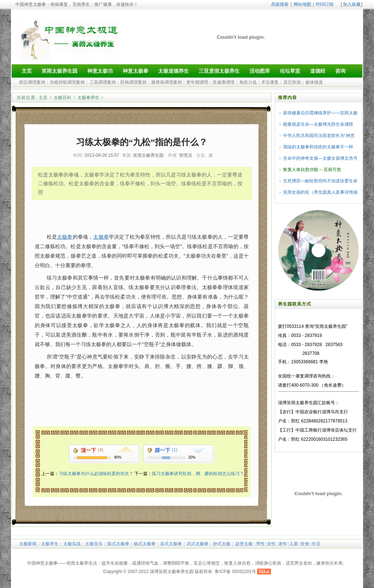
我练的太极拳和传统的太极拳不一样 (318, 147)
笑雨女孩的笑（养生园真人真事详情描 (320, 192)
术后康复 (270, 82)
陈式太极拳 (118, 544)
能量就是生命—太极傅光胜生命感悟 (318, 124)
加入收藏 (352, 4)
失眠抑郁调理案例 (67, 82)
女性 (271, 544)
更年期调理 (197, 82)
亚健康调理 (224, 82)
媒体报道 (314, 82)
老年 (283, 544)
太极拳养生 (88, 98)
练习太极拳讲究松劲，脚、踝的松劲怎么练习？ (198, 474)
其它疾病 (292, 82)
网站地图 (302, 4)
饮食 (305, 544)
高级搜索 (280, 4)
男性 (260, 544)
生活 (316, 544)
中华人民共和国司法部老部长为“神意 (319, 136)
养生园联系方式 (295, 304)
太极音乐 (94, 544)
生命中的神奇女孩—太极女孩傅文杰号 (320, 158)
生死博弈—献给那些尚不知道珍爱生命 (320, 181)
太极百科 (62, 98)
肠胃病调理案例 (167, 82)
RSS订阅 (325, 4)
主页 (43, 98)
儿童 (294, 544)
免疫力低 (248, 82)
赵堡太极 (244, 544)
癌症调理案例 (32, 82)
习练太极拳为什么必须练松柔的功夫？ (96, 474)
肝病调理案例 (133, 82)
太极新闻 (28, 544)
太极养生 (50, 544)
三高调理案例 (103, 82)
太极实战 (72, 544)
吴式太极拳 (171, 544)
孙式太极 (222, 544)
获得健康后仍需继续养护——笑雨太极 (320, 113)
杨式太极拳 (145, 544)
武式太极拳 (198, 544)
